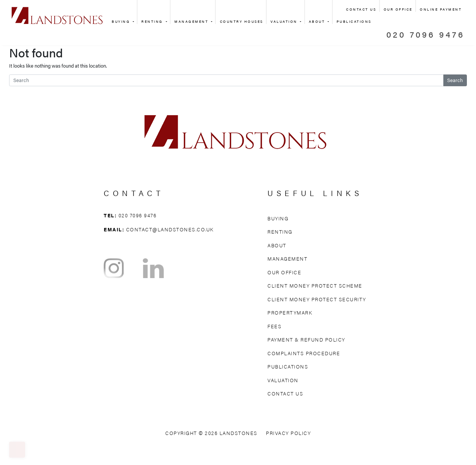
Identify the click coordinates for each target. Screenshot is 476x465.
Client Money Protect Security (317, 299)
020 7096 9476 (425, 34)
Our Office (398, 9)
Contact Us (361, 9)
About (318, 21)
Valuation (285, 21)
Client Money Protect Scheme (315, 285)
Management (192, 21)
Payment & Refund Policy (306, 339)
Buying (122, 21)
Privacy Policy (288, 433)
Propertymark (290, 312)
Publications (288, 366)
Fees (274, 326)
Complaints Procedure (304, 353)
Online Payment (441, 9)
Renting (153, 21)
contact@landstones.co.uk (170, 229)
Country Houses (242, 21)
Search (455, 80)
